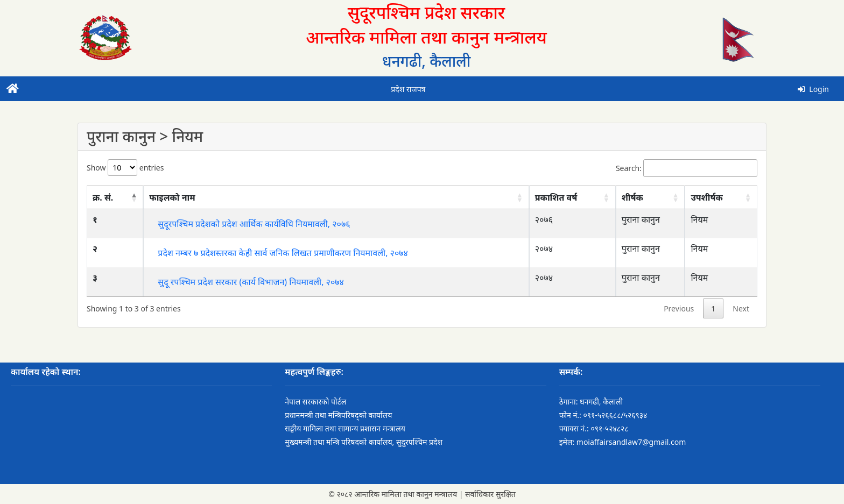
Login (813, 89)
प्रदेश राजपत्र (408, 89)
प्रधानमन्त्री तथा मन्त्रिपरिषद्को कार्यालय (338, 415)
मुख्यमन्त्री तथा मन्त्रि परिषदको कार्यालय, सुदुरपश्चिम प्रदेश (364, 442)
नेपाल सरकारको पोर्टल (315, 402)
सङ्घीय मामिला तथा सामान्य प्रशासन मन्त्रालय (345, 428)
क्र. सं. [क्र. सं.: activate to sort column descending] (103, 197)
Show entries (125, 168)
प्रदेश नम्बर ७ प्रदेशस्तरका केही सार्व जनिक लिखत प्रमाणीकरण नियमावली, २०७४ (283, 253)
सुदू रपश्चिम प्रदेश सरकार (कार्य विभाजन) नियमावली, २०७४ (251, 282)
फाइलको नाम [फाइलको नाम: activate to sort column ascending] (172, 197)
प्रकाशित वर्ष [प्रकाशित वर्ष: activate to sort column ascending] (556, 197)
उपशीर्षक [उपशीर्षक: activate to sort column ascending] (706, 197)
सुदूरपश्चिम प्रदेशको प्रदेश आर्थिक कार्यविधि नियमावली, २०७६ (254, 224)
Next (741, 308)
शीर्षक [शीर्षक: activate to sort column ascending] (632, 197)
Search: (687, 168)
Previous (679, 308)
